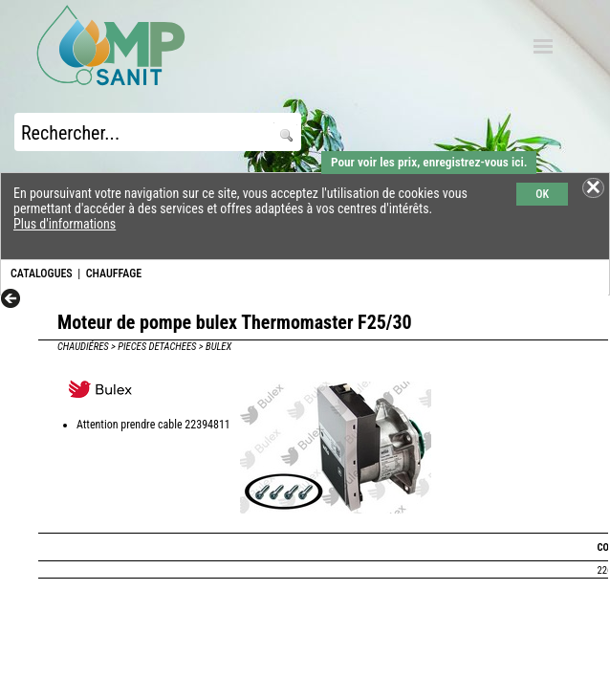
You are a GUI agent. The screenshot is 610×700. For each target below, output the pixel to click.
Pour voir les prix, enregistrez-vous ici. (429, 162)
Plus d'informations (65, 224)
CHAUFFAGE (114, 273)
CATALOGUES (42, 273)
